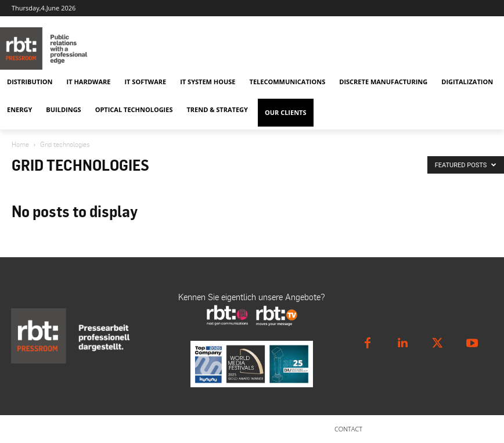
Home (20, 144)
